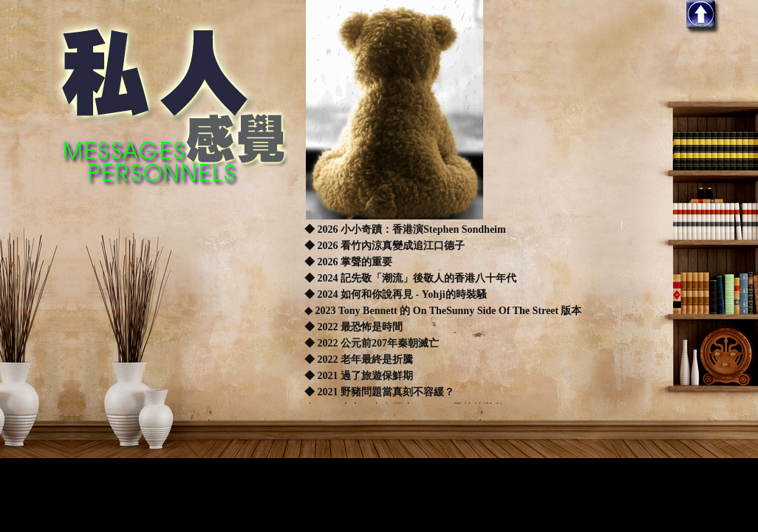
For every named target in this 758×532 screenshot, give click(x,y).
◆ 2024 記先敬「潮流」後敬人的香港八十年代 (410, 278)
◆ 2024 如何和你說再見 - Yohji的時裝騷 (396, 294)
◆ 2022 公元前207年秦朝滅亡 (372, 343)
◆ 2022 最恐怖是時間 (354, 327)
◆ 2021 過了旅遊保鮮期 (359, 376)
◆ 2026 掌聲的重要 (348, 262)
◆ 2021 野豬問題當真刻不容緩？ (379, 392)
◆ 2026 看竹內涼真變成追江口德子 (385, 246)
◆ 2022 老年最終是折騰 (359, 359)
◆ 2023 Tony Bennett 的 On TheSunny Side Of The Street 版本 (443, 311)
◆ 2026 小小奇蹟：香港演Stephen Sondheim (405, 229)
